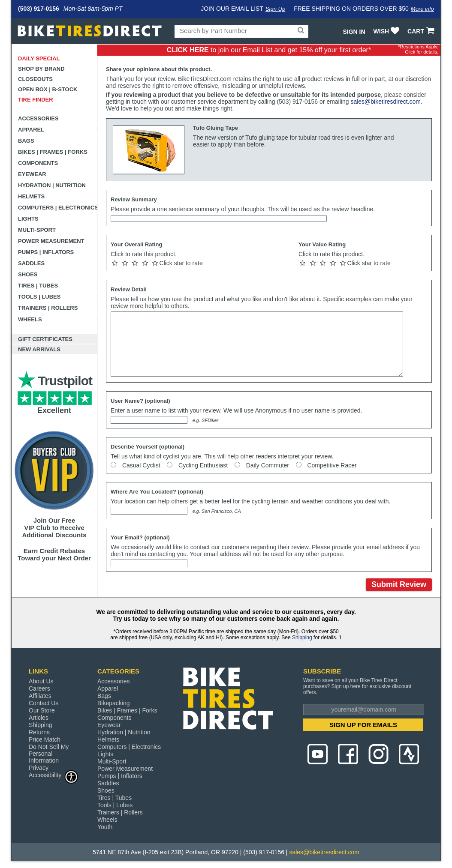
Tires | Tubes (38, 286)
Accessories (38, 118)
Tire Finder (36, 100)
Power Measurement (51, 241)
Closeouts (35, 79)
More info (422, 9)
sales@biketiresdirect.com (386, 102)
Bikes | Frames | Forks (53, 152)
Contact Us (44, 703)
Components (38, 163)
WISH (387, 31)
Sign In (354, 32)
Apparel (31, 130)
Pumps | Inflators (46, 252)
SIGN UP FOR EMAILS (363, 725)
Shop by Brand (41, 69)
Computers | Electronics (58, 208)
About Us (41, 681)
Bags (26, 141)
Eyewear (32, 174)
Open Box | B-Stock (48, 89)
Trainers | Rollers (48, 308)
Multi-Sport (37, 230)
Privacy (39, 768)
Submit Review (399, 584)
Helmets (31, 196)
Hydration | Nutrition (52, 185)
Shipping (302, 638)
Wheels (30, 319)
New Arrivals (39, 349)
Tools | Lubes (39, 297)
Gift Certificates (45, 339)
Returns (39, 732)
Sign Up (275, 9)
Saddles (31, 263)
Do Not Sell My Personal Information (49, 754)
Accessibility (54, 775)
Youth (105, 827)
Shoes (28, 274)
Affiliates (40, 696)
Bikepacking (114, 703)
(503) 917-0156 (39, 9)
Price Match (45, 739)
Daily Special (39, 58)
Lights (28, 219)
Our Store (42, 710)
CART (422, 31)
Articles (39, 718)
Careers (39, 688)
